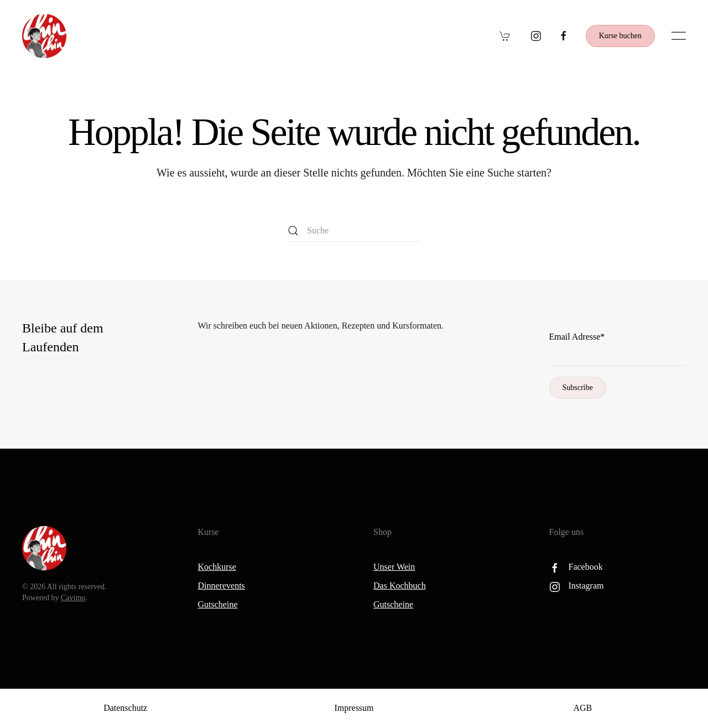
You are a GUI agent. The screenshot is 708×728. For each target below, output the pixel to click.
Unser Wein (394, 567)
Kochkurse (217, 567)
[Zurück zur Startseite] (44, 36)
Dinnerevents (222, 586)
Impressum (354, 708)
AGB (582, 708)
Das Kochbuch (400, 586)
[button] (679, 36)
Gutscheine (218, 604)
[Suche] (354, 231)
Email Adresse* (577, 337)
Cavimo (73, 598)
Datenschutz (125, 708)
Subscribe (578, 388)
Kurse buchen (620, 36)
